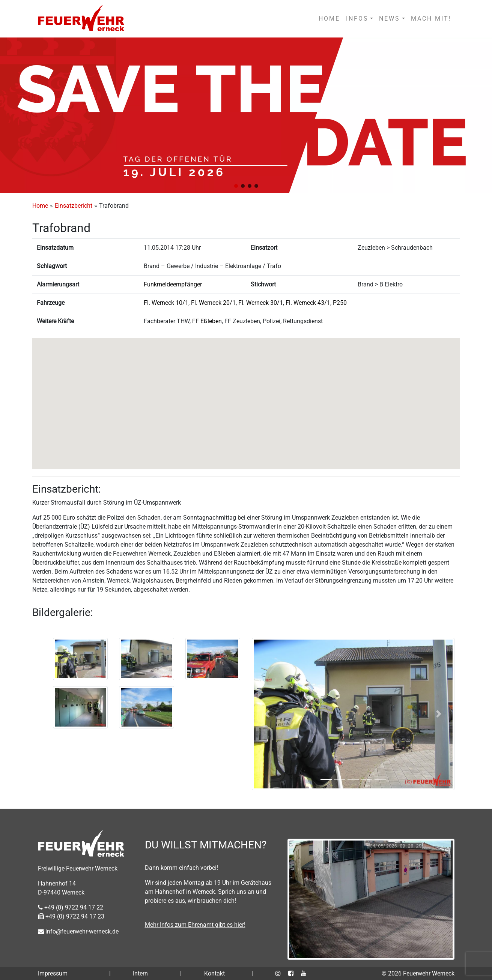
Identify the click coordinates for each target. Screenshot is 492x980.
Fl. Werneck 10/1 (166, 303)
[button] (236, 186)
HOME (329, 19)
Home (40, 206)
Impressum (53, 973)
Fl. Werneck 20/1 (213, 303)
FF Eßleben (207, 321)
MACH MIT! (431, 19)
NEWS (390, 19)
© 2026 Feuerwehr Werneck (418, 973)
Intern (140, 973)
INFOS (357, 19)
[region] (246, 115)
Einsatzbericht (74, 206)
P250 (340, 303)
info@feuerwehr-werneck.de (78, 931)
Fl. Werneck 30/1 (261, 303)
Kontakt (214, 973)
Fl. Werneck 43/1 (308, 303)
